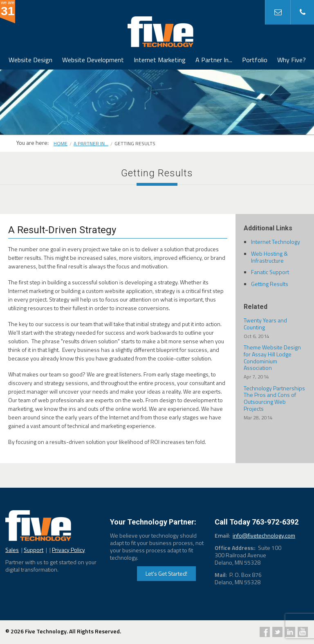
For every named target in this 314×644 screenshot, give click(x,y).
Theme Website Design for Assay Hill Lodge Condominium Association (275, 361)
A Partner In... (214, 60)
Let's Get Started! (166, 573)
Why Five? (292, 60)
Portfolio (255, 60)
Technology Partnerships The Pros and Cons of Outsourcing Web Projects (275, 402)
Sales (12, 550)
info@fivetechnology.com (264, 535)
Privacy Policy (68, 550)
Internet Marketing (160, 60)
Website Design (30, 60)
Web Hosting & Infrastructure (269, 257)
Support (34, 550)
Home (61, 143)
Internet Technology (276, 242)
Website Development (93, 60)
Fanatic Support (270, 272)
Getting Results (270, 284)
